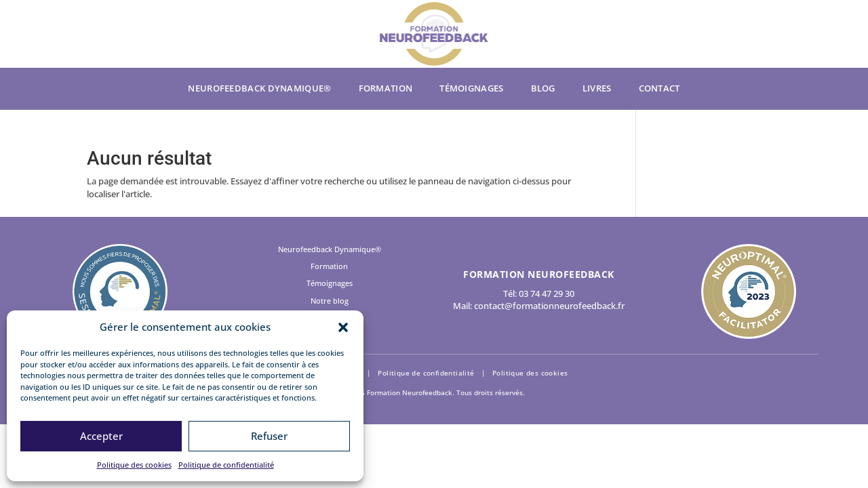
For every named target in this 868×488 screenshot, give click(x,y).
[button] (343, 327)
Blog (543, 89)
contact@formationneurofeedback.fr (549, 306)
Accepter (101, 436)
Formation (386, 89)
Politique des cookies (134, 465)
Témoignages (471, 89)
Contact (659, 89)
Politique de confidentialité (226, 465)
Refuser (269, 436)
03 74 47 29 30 (547, 293)
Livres (597, 89)
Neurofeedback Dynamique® (259, 89)
